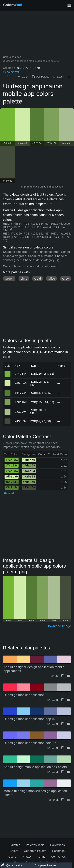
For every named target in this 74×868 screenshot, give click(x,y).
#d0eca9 (21, 383)
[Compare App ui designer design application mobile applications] (68, 676)
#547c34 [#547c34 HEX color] (8, 391)
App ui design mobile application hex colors (35, 767)
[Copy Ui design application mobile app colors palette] (59, 260)
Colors (13, 5)
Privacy (27, 857)
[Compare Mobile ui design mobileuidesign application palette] (68, 800)
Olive (52, 278)
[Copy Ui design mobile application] (63, 700)
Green (9, 278)
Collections (57, 845)
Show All (9, 493)
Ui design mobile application (24, 695)
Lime (24, 278)
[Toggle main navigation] (69, 5)
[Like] (9, 77)
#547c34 (21, 393)
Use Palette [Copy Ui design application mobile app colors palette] (41, 77)
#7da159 (21, 402)
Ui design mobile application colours (30, 743)
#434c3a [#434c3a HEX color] (8, 420)
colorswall (13, 72)
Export (58, 77)
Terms (41, 857)
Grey (66, 278)
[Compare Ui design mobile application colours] (68, 748)
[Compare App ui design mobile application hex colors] (68, 772)
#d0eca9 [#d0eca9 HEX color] (8, 381)
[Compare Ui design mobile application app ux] (68, 724)
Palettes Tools (35, 845)
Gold (38, 278)
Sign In (25, 187)
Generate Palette (35, 851)
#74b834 (21, 374)
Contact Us (58, 857)
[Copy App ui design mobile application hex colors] (63, 772)
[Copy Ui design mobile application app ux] (63, 724)
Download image (57, 626)
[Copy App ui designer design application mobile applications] (63, 676)
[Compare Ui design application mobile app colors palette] (69, 77)
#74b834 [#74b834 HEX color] (8, 372)
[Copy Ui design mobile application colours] (63, 748)
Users (12, 857)
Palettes (15, 845)
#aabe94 (21, 412)
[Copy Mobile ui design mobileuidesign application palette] (63, 800)
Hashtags (58, 851)
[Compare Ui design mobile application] (68, 700)
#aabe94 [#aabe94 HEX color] (8, 410)
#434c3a (21, 421)
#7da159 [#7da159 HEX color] (8, 400)
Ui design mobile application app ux (30, 719)
